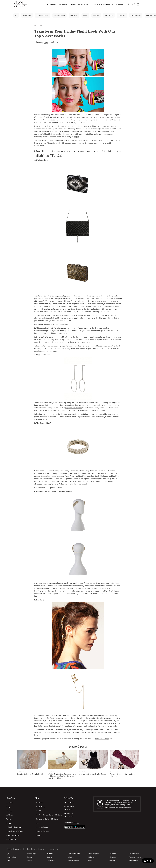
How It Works (40, 807)
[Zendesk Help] (148, 861)
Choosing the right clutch (86, 309)
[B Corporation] (101, 804)
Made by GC (109, 15)
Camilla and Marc (74, 854)
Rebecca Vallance (135, 857)
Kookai (50, 857)
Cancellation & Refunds (15, 831)
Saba (8, 861)
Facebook (70, 803)
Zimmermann (134, 861)
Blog (8, 807)
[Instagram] (65, 806)
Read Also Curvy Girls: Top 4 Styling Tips (51, 324)
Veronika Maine (73, 861)
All (16, 15)
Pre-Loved (119, 4)
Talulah (29, 861)
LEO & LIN (71, 857)
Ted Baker (51, 861)
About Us (10, 803)
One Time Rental (76, 4)
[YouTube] (65, 813)
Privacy (9, 823)
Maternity (88, 4)
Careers (9, 811)
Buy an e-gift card (42, 827)
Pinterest (70, 817)
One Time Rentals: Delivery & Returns (49, 815)
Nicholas (91, 857)
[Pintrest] (65, 817)
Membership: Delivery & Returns (47, 819)
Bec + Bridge (31, 854)
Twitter (69, 810)
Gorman (30, 857)
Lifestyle (96, 15)
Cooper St (112, 854)
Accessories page (102, 739)
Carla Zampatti (93, 854)
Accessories (108, 4)
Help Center (40, 803)
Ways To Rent (52, 4)
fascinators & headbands (92, 593)
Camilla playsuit (41, 481)
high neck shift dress (73, 408)
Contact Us (39, 835)
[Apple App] (69, 827)
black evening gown (64, 481)
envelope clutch (41, 351)
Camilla (50, 854)
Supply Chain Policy (13, 835)
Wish (90, 861)
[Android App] (80, 827)
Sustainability (136, 15)
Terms (9, 819)
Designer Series (59, 15)
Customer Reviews (42, 831)
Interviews (74, 15)
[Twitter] (65, 810)
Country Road (134, 854)
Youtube (70, 813)
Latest (85, 15)
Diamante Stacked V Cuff (45, 473)
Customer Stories (43, 15)
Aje (8, 854)
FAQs (37, 823)
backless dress (69, 723)
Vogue (76, 137)
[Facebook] (65, 803)
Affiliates (10, 815)
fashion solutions (79, 296)
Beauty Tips (27, 15)
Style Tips (122, 15)
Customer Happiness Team (47, 42)
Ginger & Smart (12, 857)
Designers (98, 4)
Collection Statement (14, 827)
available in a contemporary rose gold (64, 410)
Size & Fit (39, 811)
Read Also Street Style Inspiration (48, 488)
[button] (52, 4)
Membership (63, 4)
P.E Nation (112, 857)
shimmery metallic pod (60, 333)
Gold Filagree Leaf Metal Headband (69, 588)
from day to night (51, 484)
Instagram (71, 806)
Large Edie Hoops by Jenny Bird (62, 402)
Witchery (112, 861)
